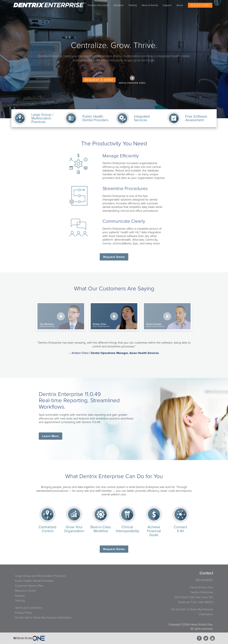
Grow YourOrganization (74, 527)
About (180, 5)
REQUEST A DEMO (99, 80)
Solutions (119, 5)
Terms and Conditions (29, 608)
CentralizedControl (47, 527)
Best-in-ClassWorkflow (101, 527)
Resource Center (25, 591)
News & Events (150, 5)
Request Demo (200, 5)
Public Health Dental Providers (34, 581)
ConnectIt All (181, 527)
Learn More (51, 436)
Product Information (98, 5)
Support (167, 5)
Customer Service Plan (29, 586)
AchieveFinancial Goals (154, 529)
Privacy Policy (23, 613)
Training (133, 5)
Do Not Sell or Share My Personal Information (43, 618)
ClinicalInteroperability (128, 527)
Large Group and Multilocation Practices (40, 576)
